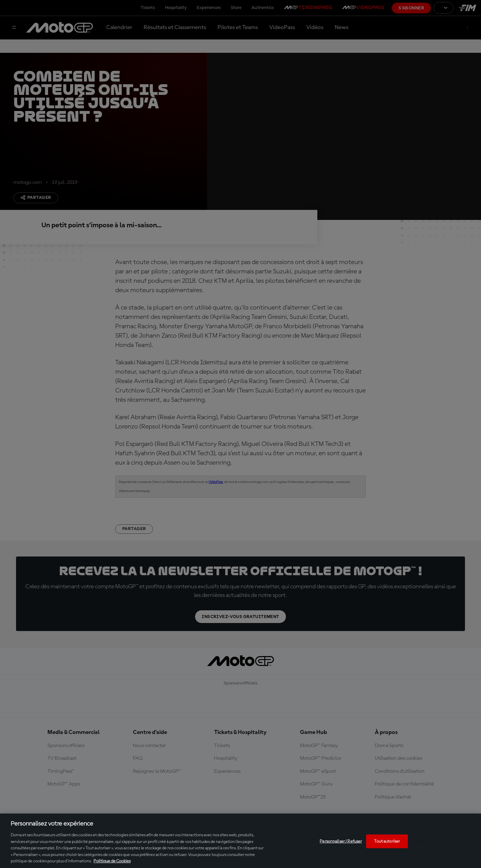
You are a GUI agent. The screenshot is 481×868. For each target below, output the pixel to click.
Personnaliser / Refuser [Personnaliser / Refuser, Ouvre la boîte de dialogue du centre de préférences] (341, 841)
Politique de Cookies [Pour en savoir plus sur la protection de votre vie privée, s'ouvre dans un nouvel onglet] (112, 861)
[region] (240, 841)
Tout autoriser (387, 841)
